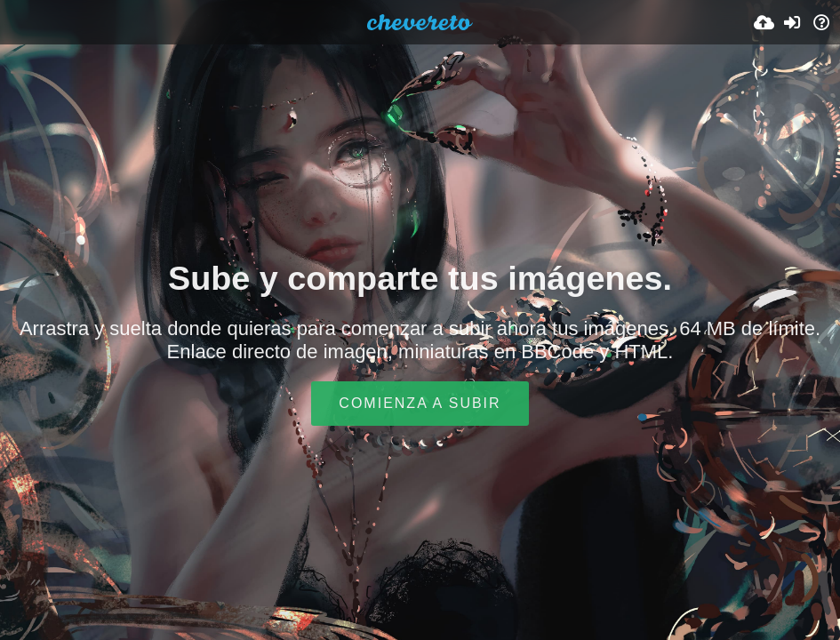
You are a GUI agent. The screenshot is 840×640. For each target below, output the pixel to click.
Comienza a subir (420, 403)
